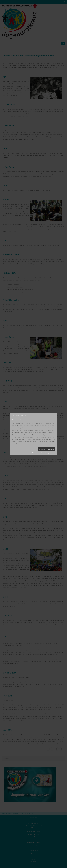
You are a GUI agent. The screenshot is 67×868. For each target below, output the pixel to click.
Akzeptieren (42, 449)
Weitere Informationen (38, 453)
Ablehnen (51, 449)
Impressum (50, 453)
